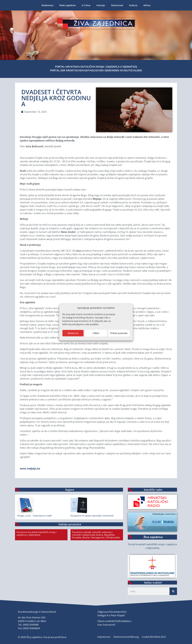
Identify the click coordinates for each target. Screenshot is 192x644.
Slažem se (73, 333)
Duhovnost (117, 5)
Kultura (133, 5)
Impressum (104, 637)
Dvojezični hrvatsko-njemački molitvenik (92, 516)
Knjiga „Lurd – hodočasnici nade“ (35, 516)
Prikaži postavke (119, 333)
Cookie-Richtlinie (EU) (154, 637)
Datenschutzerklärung (126, 637)
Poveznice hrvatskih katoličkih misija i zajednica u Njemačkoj (37, 533)
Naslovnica (47, 5)
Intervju (101, 5)
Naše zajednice (68, 5)
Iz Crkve (86, 5)
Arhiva (147, 5)
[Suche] (173, 591)
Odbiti (96, 333)
